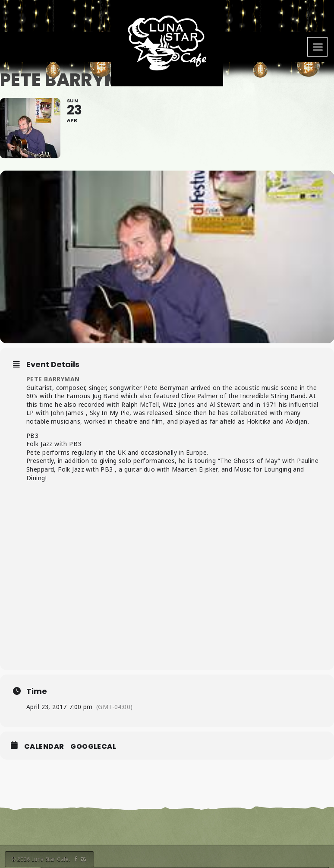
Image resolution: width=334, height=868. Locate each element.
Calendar (44, 747)
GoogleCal (93, 747)
